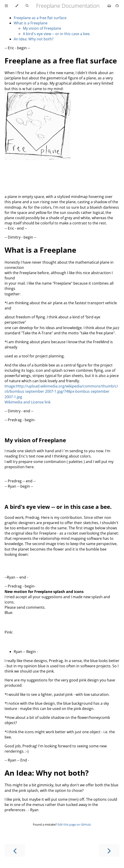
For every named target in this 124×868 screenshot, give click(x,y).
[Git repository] (117, 6)
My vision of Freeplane (42, 28)
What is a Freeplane (31, 23)
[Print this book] (110, 6)
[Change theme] (17, 6)
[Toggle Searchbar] (27, 6)
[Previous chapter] (15, 850)
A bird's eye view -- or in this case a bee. (57, 34)
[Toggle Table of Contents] (6, 6)
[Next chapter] (109, 850)
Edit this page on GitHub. (74, 824)
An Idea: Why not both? (34, 39)
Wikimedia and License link (28, 402)
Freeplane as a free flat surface (40, 18)
